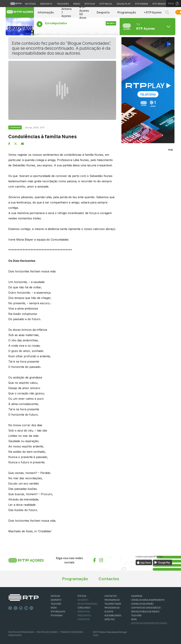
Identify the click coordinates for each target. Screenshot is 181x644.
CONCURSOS (84, 608)
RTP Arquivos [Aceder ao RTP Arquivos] (161, 4)
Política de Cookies (47, 632)
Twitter (16, 608)
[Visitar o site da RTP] (16, 4)
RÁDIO (54, 608)
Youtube (26, 608)
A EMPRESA (137, 596)
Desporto (103, 12)
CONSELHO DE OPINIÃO (142, 604)
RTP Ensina (57, 615)
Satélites (110, 619)
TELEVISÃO (56, 604)
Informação (46, 12)
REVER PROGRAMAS (87, 604)
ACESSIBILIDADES (113, 615)
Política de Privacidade (21, 632)
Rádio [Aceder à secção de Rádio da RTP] (77, 4)
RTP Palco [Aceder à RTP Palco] (106, 4)
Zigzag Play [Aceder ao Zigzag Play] (124, 4)
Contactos (109, 579)
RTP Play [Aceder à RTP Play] (90, 4)
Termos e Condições (71, 632)
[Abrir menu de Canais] (147, 27)
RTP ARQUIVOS (58, 612)
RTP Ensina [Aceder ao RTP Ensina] (142, 4)
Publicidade (15, 635)
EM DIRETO (83, 600)
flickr (31, 608)
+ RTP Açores (153, 12)
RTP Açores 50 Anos (84, 12)
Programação (127, 12)
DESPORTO (56, 600)
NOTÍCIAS (55, 596)
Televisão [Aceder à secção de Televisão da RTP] (63, 4)
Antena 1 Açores (67, 12)
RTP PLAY (82, 596)
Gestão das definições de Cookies (149, 623)
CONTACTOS (111, 596)
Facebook (10, 608)
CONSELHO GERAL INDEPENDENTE (148, 600)
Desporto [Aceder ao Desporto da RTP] (46, 4)
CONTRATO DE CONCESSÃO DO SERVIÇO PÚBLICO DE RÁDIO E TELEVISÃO (146, 612)
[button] (167, 12)
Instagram (21, 608)
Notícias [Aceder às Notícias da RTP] (30, 4)
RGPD (134, 619)
